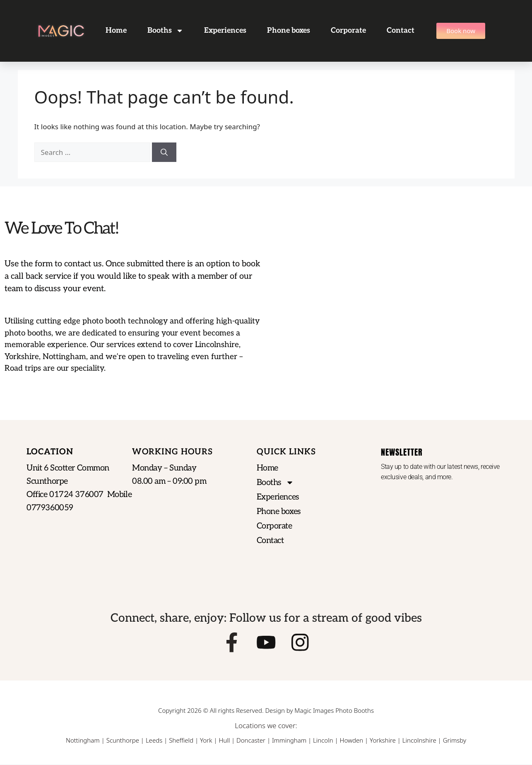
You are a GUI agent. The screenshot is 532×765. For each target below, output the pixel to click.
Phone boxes (289, 30)
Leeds (154, 741)
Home (116, 30)
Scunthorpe (123, 741)
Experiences (225, 30)
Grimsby (455, 741)
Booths (165, 31)
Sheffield (181, 741)
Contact (401, 30)
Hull (224, 741)
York (206, 741)
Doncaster (251, 741)
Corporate (348, 30)
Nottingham (83, 741)
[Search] (164, 152)
